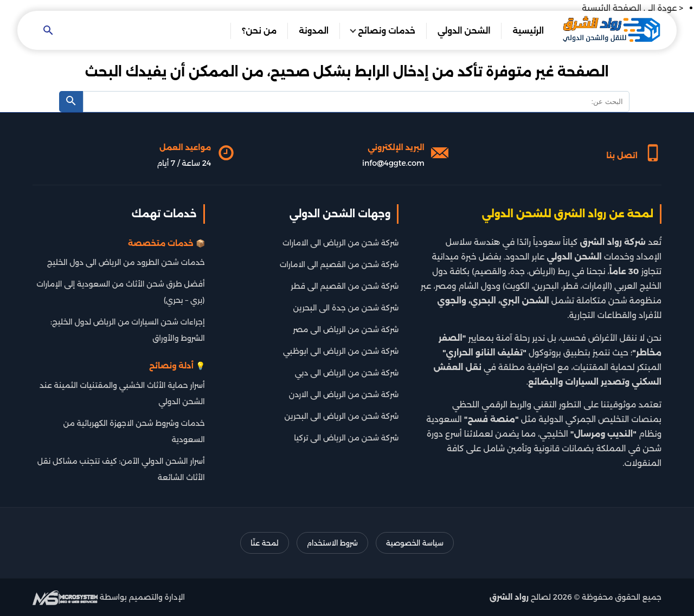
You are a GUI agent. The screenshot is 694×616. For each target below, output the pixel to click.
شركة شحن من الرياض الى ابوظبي (341, 351)
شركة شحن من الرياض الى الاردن (344, 394)
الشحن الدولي (464, 31)
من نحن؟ (259, 31)
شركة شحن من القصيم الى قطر (345, 286)
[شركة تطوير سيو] (65, 597)
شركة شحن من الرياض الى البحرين (342, 416)
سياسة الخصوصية (415, 543)
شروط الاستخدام (332, 543)
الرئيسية (528, 31)
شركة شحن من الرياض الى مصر (346, 329)
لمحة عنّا (264, 543)
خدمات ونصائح (387, 31)
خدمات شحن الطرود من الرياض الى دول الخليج (126, 262)
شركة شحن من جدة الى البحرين (346, 308)
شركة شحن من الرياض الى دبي (347, 373)
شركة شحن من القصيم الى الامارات (339, 264)
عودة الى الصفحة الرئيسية (629, 8)
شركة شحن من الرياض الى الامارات (340, 243)
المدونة (314, 31)
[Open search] (48, 31)
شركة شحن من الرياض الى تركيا (346, 438)
